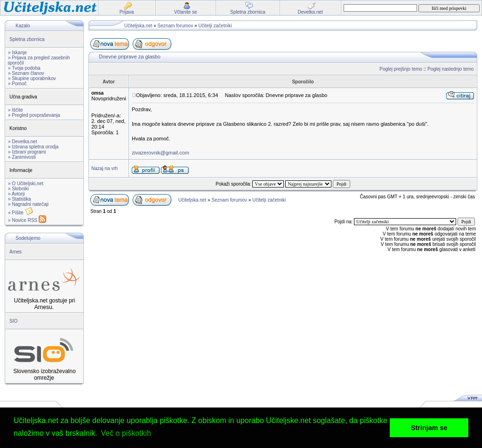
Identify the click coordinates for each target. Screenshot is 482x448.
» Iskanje (17, 53)
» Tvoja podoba (24, 68)
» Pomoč (17, 84)
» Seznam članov (26, 73)
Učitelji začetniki (215, 26)
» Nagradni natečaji (28, 204)
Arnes (16, 252)
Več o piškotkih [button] (126, 433)
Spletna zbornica (27, 39)
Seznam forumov (176, 26)
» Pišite (21, 213)
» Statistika (20, 199)
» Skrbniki (18, 189)
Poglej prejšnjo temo (401, 69)
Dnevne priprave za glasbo (130, 57)
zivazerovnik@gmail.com (161, 153)
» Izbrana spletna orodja (33, 147)
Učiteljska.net (138, 26)
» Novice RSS (27, 220)
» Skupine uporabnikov (32, 78)
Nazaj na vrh (104, 168)
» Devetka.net (23, 142)
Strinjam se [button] (429, 428)
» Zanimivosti (22, 157)
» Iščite (16, 110)
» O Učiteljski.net (26, 183)
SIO (13, 321)
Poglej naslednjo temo (450, 69)
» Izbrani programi (27, 152)
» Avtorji (16, 194)
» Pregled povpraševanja (34, 115)
